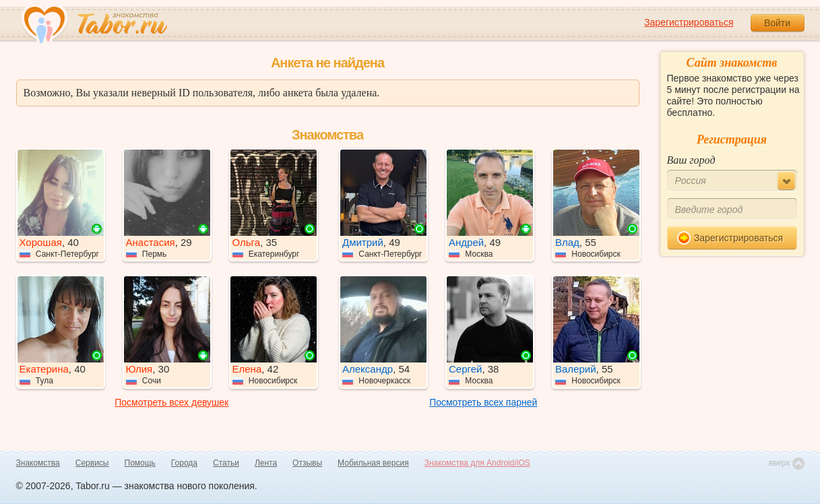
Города (184, 463)
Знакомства (38, 463)
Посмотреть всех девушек (171, 402)
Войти (777, 23)
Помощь (140, 463)
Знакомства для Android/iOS (477, 463)
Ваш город (691, 160)
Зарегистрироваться (689, 22)
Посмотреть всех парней (483, 402)
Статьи (226, 463)
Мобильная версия (373, 463)
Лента (266, 463)
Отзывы (307, 463)
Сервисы (92, 463)
